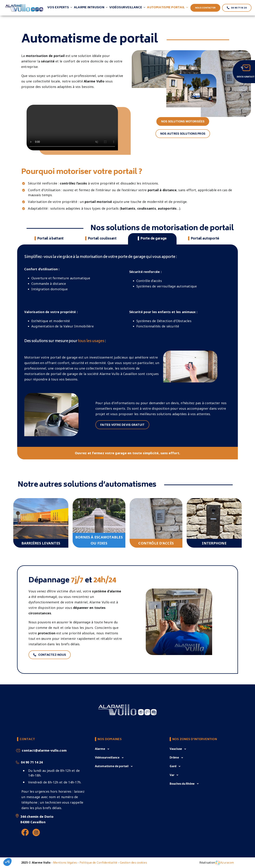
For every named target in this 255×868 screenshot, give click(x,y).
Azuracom (227, 863)
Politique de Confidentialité (98, 863)
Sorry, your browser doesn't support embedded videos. (72, 128)
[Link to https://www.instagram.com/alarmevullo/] (36, 832)
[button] (102, 749)
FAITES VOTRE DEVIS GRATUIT (122, 425)
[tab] (49, 239)
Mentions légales (65, 863)
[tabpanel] (127, 354)
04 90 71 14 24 (32, 762)
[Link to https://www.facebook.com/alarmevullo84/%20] (25, 832)
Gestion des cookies (133, 863)
